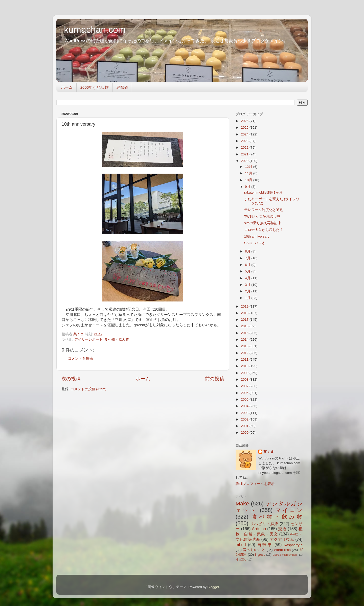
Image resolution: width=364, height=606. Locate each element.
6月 (248, 265)
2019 (245, 306)
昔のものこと (254, 550)
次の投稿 (71, 379)
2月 (248, 291)
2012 (245, 353)
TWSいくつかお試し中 (262, 216)
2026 (245, 121)
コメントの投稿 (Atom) (88, 389)
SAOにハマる (255, 243)
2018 (245, 313)
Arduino (259, 529)
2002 (245, 419)
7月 (248, 258)
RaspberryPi (293, 545)
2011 (245, 359)
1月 (248, 298)
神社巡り (241, 560)
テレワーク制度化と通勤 (264, 210)
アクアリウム (282, 539)
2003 (245, 413)
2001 (245, 426)
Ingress (260, 555)
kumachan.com (95, 30)
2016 (245, 326)
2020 (245, 161)
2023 (245, 141)
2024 (245, 134)
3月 (248, 285)
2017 (245, 320)
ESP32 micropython (285, 555)
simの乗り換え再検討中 (263, 223)
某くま (269, 452)
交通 (282, 529)
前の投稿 (215, 379)
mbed (241, 545)
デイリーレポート (88, 340)
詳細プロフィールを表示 (255, 484)
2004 (245, 406)
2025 (245, 127)
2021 (245, 154)
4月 (248, 278)
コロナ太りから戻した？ (264, 230)
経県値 (122, 87)
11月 (249, 173)
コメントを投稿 (80, 358)
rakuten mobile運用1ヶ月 (263, 192)
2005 (245, 399)
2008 (245, 379)
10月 (249, 180)
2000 (245, 433)
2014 (245, 340)
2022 (245, 147)
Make (242, 504)
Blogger (213, 587)
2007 (245, 386)
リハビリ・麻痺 (264, 524)
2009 (245, 373)
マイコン (289, 510)
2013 (245, 346)
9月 (248, 187)
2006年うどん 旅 (95, 87)
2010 (245, 366)
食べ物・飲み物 (117, 340)
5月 (248, 271)
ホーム (67, 87)
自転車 (265, 545)
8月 (248, 251)
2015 (245, 333)
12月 (249, 167)
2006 (245, 393)
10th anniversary (257, 236)
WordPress (282, 550)
